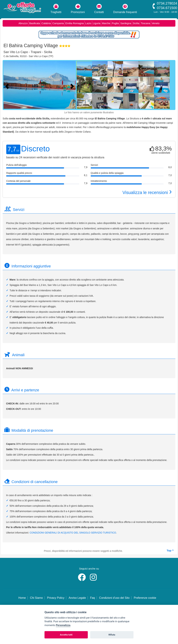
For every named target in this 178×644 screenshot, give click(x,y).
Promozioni (78, 9)
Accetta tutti (66, 635)
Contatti (99, 9)
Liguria (97, 23)
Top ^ (170, 550)
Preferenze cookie (145, 598)
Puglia (115, 23)
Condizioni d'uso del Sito (114, 598)
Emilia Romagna (75, 23)
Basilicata (35, 23)
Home (22, 598)
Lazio (88, 23)
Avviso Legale (77, 598)
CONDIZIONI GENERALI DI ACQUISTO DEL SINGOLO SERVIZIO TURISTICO (73, 533)
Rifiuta (112, 635)
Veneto (156, 23)
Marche (106, 23)
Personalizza (63, 625)
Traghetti (56, 9)
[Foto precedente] (8, 86)
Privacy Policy (56, 598)
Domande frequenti (125, 9)
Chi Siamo (37, 598)
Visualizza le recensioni (147, 192)
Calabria (46, 23)
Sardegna (126, 23)
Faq (92, 598)
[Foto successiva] (73, 86)
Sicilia (136, 23)
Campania (58, 23)
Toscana (145, 23)
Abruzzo (23, 23)
